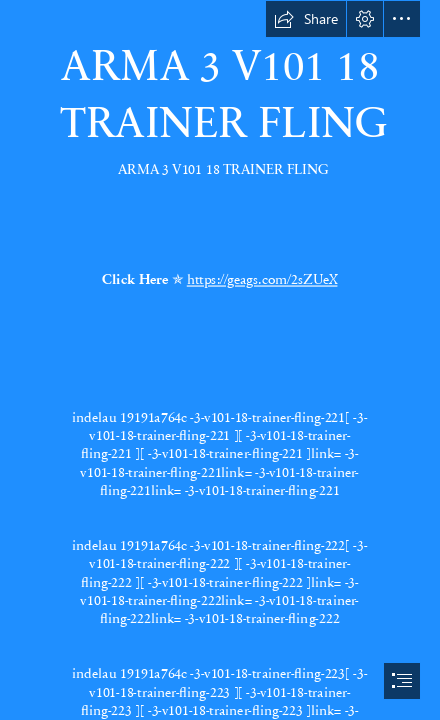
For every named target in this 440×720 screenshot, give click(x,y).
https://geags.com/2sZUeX (262, 279)
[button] (306, 19)
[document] (220, 360)
